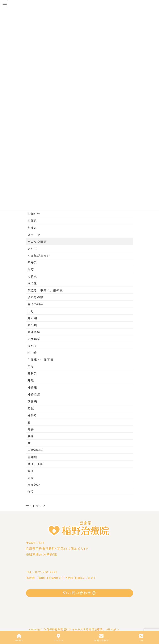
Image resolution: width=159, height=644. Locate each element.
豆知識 (32, 457)
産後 (31, 367)
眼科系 (32, 374)
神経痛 (32, 388)
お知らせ (34, 214)
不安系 (32, 262)
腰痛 (31, 436)
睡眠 (31, 380)
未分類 (32, 325)
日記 (31, 311)
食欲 (31, 492)
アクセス (59, 638)
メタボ (32, 249)
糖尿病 (32, 401)
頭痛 (31, 478)
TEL (141, 638)
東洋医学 (34, 332)
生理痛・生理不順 (40, 360)
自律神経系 (36, 450)
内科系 (32, 276)
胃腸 (31, 429)
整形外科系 (36, 304)
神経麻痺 (34, 395)
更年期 (32, 318)
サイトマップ (36, 506)
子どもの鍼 (36, 297)
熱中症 (32, 353)
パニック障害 (37, 242)
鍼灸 (31, 471)
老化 (31, 408)
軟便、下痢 (36, 464)
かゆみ (32, 228)
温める (32, 346)
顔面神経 (34, 485)
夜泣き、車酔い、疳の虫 (45, 290)
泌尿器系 (34, 339)
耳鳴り (32, 415)
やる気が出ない (39, 256)
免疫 (31, 269)
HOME (19, 638)
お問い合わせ (101, 638)
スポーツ (34, 235)
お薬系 (32, 221)
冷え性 (32, 283)
